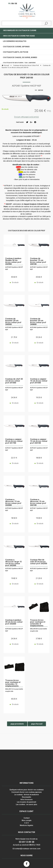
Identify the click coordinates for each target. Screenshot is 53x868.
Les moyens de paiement (26, 802)
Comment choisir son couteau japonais (27, 792)
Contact (27, 818)
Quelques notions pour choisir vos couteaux (27, 790)
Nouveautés (27, 797)
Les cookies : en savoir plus (26, 804)
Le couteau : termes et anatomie (27, 795)
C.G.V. (27, 823)
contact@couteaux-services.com (28, 849)
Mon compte (27, 820)
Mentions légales (26, 825)
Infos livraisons (26, 800)
